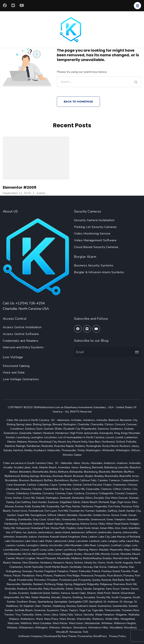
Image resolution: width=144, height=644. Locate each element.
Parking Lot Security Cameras (95, 227)
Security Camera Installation (94, 220)
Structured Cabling (16, 366)
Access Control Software (21, 334)
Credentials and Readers (21, 341)
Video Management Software (95, 240)
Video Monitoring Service (92, 234)
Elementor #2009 (19, 187)
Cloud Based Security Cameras (96, 247)
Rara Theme (69, 636)
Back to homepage (78, 102)
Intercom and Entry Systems (23, 347)
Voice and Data (14, 373)
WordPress (100, 636)
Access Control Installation (22, 327)
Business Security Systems (94, 265)
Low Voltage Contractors (21, 379)
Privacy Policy (117, 636)
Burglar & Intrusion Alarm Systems (99, 272)
